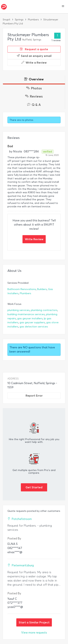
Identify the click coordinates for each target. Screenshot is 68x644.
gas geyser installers (30, 318)
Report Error (34, 396)
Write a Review (34, 62)
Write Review (34, 239)
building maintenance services (26, 314)
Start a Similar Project (34, 622)
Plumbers (33, 20)
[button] (63, 7)
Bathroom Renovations (22, 289)
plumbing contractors (44, 310)
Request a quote (34, 49)
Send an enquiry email (34, 56)
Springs (19, 20)
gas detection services (34, 327)
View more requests (34, 633)
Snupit (7, 20)
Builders (42, 289)
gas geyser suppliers (32, 322)
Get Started (34, 487)
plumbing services (18, 310)
